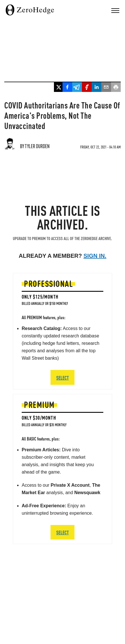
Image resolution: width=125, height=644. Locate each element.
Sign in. (95, 256)
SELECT (62, 532)
